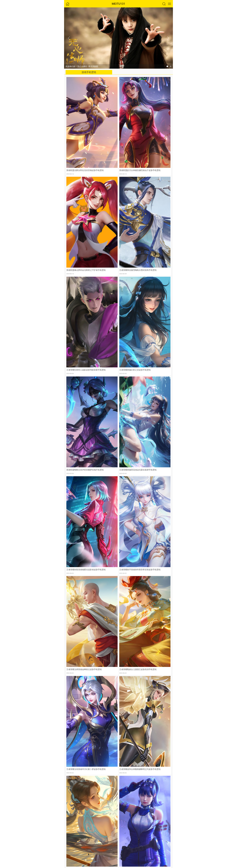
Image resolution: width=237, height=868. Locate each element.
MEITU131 (119, 4)
